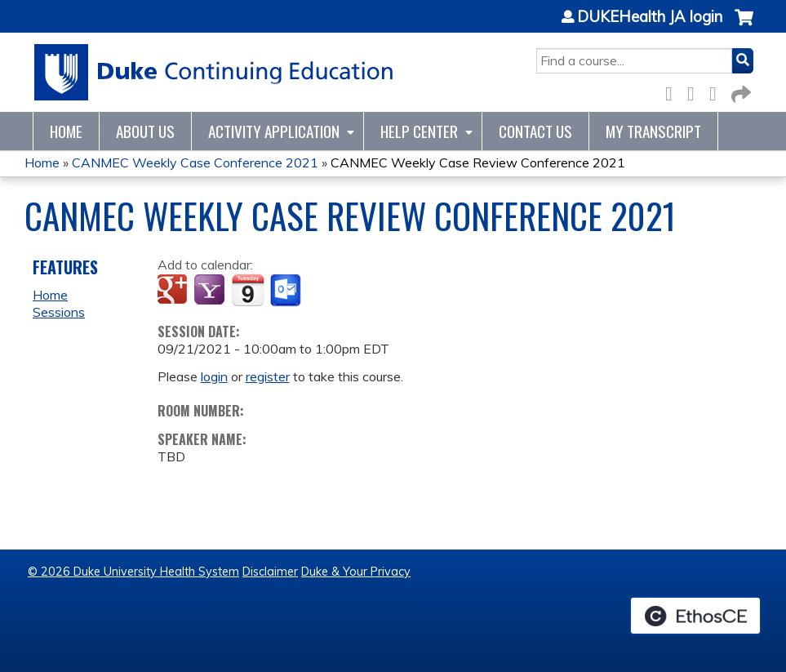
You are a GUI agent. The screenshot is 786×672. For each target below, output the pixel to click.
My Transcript (653, 131)
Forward (739, 91)
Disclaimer (270, 572)
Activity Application (274, 131)
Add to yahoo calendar (211, 291)
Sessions (59, 312)
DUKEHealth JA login (650, 17)
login (214, 376)
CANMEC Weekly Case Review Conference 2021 (478, 162)
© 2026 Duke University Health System (133, 572)
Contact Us (535, 131)
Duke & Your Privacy (356, 572)
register (268, 376)
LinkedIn (717, 91)
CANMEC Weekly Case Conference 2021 (195, 162)
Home (66, 131)
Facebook (673, 91)
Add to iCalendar (248, 290)
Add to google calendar (174, 291)
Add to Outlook (287, 291)
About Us (145, 131)
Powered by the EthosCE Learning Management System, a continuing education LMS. (695, 616)
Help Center (419, 131)
